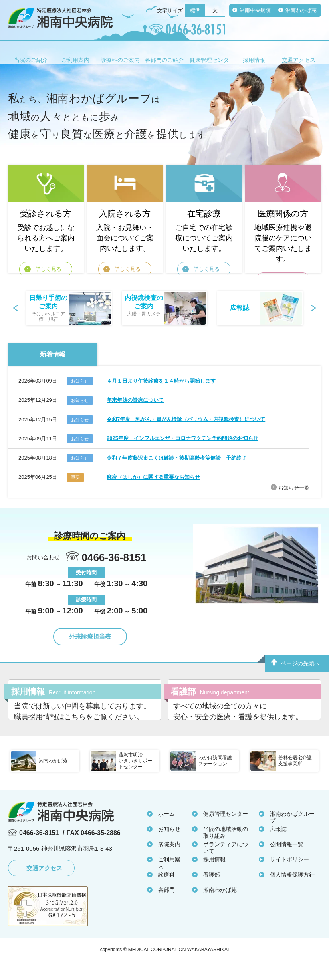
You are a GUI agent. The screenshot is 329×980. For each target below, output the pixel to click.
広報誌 (278, 849)
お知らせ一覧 (294, 488)
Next (313, 308)
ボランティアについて (226, 868)
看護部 (212, 895)
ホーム (166, 834)
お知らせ (169, 849)
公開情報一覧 (287, 864)
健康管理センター (226, 834)
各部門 (166, 910)
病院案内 (169, 864)
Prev (16, 308)
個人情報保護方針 (292, 895)
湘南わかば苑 (220, 910)
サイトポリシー (289, 879)
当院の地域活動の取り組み (226, 852)
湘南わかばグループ (292, 837)
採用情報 (214, 879)
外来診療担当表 (90, 637)
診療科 (166, 895)
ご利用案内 (169, 883)
